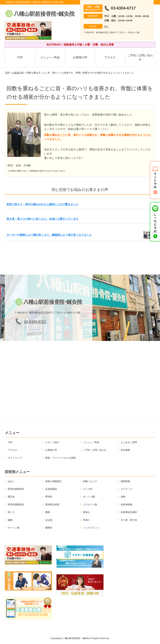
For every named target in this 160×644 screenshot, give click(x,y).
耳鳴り (86, 520)
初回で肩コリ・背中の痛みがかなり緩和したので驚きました (42, 204)
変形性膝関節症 (16, 504)
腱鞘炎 (49, 528)
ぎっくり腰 (89, 497)
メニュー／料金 (50, 57)
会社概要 (125, 450)
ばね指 (49, 520)
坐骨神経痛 (126, 504)
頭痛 (123, 497)
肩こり (11, 512)
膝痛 (10, 520)
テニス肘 (88, 489)
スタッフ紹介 (52, 442)
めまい (11, 481)
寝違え (86, 512)
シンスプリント (91, 528)
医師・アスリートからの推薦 (60, 458)
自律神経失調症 (129, 512)
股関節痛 (125, 481)
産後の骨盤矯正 (53, 481)
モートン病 (14, 528)
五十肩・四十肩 (129, 520)
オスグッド (126, 489)
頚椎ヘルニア (90, 481)
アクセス (110, 57)
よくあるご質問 (129, 442)
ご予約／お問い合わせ (140, 57)
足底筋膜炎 (51, 489)
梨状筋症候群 (52, 504)
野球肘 (49, 497)
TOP (20, 57)
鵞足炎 (11, 497)
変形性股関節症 (16, 489)
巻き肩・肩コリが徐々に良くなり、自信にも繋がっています (42, 219)
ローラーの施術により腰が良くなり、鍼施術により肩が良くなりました (49, 235)
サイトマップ (15, 458)
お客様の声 (80, 57)
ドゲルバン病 (90, 504)
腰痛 (48, 512)
